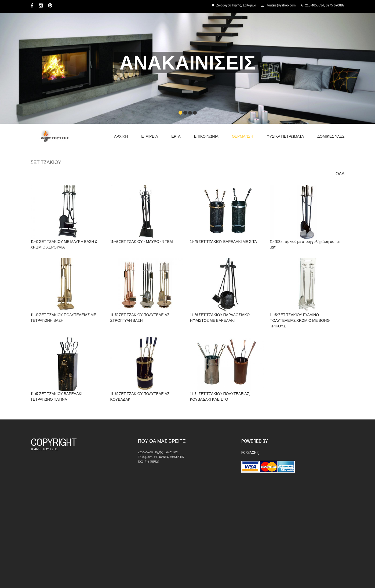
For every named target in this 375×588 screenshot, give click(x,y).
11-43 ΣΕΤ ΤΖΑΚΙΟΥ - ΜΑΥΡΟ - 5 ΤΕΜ (142, 242)
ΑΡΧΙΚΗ (121, 136)
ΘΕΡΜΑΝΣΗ (243, 136)
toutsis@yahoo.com (282, 5)
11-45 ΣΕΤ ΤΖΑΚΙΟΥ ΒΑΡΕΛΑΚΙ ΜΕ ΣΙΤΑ (223, 242)
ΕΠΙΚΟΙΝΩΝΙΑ (206, 136)
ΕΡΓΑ (176, 136)
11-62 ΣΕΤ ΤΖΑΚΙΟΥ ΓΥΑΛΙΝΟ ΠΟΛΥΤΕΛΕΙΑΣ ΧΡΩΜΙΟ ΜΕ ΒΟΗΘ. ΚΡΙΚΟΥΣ (300, 321)
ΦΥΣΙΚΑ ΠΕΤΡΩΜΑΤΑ (285, 136)
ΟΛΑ (340, 174)
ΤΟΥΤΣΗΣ (50, 449)
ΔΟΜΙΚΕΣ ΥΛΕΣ (331, 136)
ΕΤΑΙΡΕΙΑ (150, 136)
